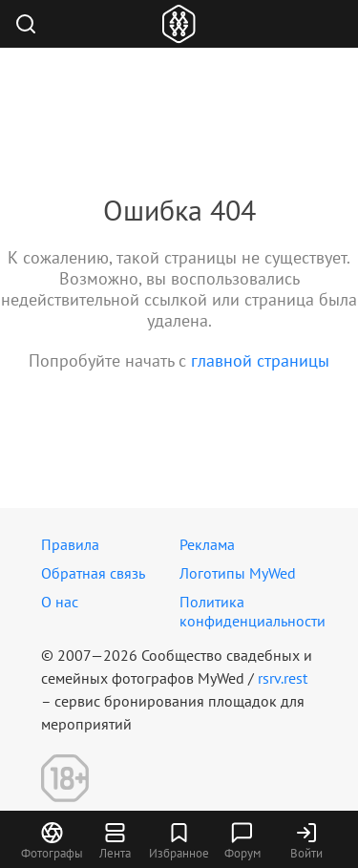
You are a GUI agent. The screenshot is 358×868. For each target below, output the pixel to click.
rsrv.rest (283, 678)
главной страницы (260, 360)
